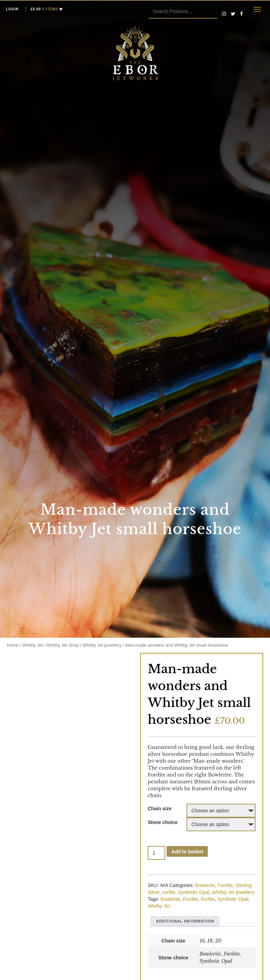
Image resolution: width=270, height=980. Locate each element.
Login (13, 9)
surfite (169, 892)
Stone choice (163, 822)
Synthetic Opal (194, 892)
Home (13, 645)
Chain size (160, 809)
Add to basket (187, 852)
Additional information (185, 921)
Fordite (225, 885)
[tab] (185, 921)
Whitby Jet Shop (63, 645)
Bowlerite (205, 885)
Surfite (207, 899)
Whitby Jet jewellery (102, 645)
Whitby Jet (33, 645)
